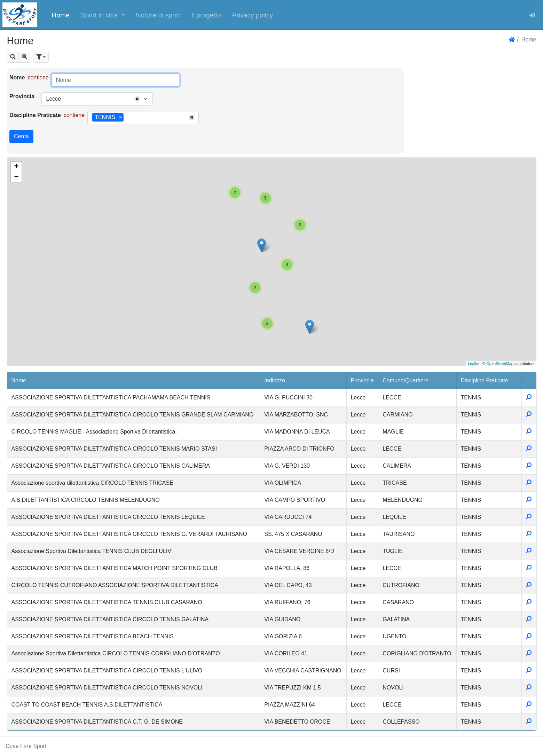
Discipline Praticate (35, 115)
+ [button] (16, 167)
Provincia (22, 96)
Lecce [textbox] (53, 99)
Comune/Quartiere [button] (406, 380)
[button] (103, 15)
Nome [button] (19, 380)
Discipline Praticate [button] (485, 380)
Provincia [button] (362, 380)
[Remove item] (120, 117)
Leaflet (474, 364)
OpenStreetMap (500, 364)
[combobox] (97, 99)
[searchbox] (128, 118)
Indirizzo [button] (275, 380)
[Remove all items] (137, 99)
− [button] (16, 177)
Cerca (21, 136)
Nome (17, 77)
